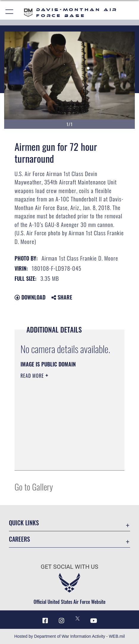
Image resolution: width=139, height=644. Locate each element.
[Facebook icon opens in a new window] (45, 621)
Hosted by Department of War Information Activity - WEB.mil (69, 636)
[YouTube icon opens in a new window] (94, 621)
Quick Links (24, 523)
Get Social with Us (69, 567)
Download (30, 297)
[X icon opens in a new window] (78, 618)
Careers (19, 539)
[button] (10, 13)
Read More (33, 376)
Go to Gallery (34, 486)
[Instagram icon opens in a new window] (61, 621)
